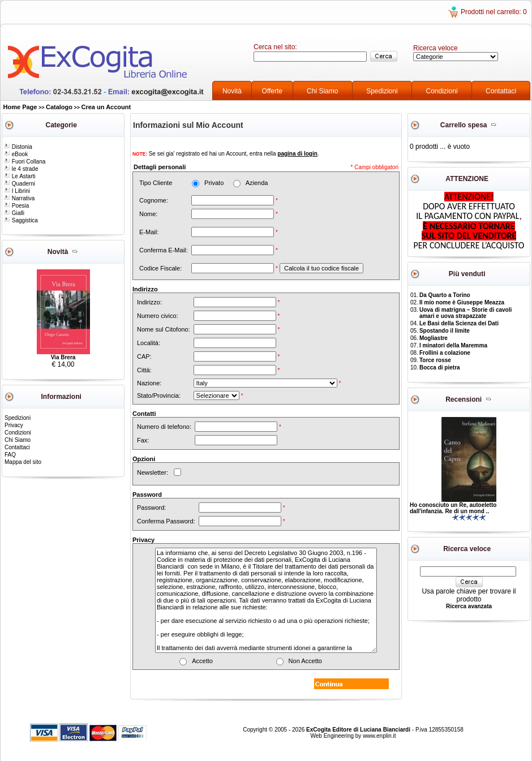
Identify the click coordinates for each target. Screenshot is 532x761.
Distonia (18, 147)
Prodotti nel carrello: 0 (494, 12)
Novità (232, 91)
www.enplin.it (379, 736)
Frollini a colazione (445, 353)
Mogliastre (434, 338)
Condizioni (442, 91)
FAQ (10, 455)
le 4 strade (21, 169)
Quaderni (20, 184)
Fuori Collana (25, 162)
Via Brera (63, 357)
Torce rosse (435, 360)
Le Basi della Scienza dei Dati (459, 323)
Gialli (14, 213)
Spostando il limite (445, 331)
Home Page (20, 107)
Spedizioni (382, 91)
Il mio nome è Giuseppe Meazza (462, 302)
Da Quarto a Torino (445, 295)
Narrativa (19, 198)
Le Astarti (20, 176)
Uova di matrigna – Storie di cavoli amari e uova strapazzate (466, 313)
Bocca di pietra (440, 367)
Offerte (272, 91)
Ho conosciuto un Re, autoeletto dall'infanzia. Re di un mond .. (453, 508)
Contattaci (501, 91)
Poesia (16, 206)
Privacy (14, 425)
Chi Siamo (322, 91)
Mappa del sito (23, 462)
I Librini (17, 191)
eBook (16, 154)
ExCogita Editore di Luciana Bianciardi (359, 730)
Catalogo (59, 107)
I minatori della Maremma (453, 345)
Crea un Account (106, 107)
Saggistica (21, 220)
